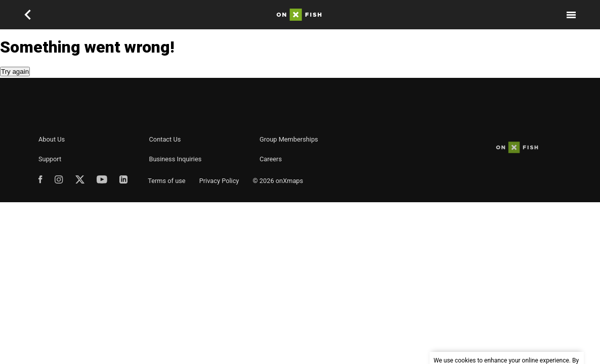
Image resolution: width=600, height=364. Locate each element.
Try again (15, 72)
